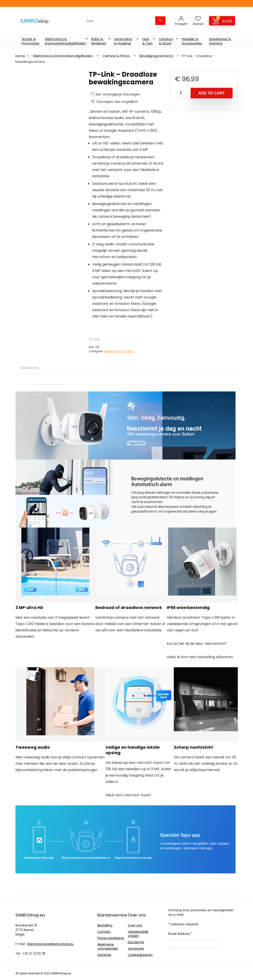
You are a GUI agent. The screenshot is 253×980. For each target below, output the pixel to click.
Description (30, 368)
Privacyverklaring (111, 938)
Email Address (180, 934)
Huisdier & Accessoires (192, 41)
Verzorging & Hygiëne (123, 41)
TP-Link (94, 339)
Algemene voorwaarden (108, 946)
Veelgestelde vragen (138, 934)
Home (20, 56)
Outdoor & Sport (166, 41)
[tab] (30, 368)
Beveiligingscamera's (156, 56)
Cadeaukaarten (140, 955)
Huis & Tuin (147, 41)
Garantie (104, 955)
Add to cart (212, 93)
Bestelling (105, 925)
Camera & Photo (116, 56)
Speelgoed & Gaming (220, 41)
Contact (104, 932)
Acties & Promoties (31, 41)
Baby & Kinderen (99, 41)
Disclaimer (136, 942)
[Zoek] (160, 21)
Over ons (135, 925)
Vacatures (136, 948)
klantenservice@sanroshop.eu (51, 944)
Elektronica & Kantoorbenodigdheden (66, 41)
